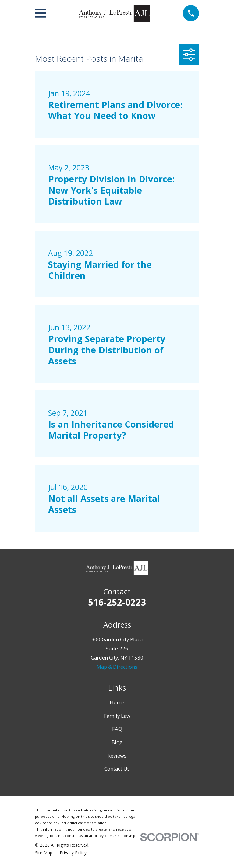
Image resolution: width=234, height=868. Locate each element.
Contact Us (117, 769)
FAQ (117, 729)
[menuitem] (44, 853)
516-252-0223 (117, 602)
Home (117, 702)
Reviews (117, 756)
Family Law (117, 716)
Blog (117, 742)
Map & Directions (117, 667)
